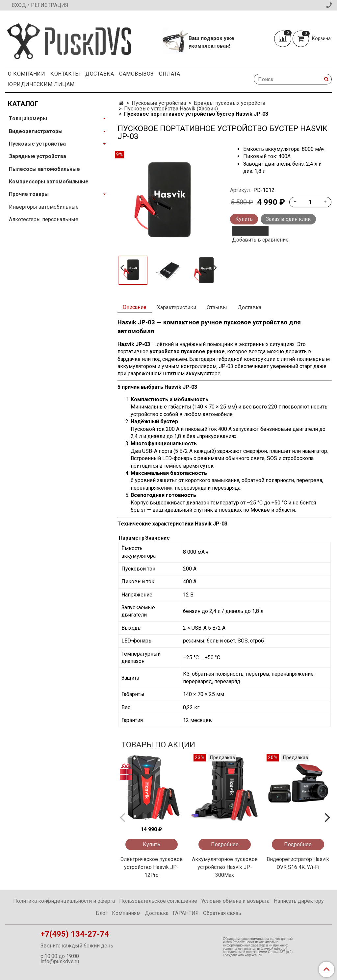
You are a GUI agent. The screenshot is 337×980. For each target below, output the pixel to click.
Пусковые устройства (159, 103)
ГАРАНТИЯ (186, 913)
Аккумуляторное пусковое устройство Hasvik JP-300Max (225, 867)
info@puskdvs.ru (60, 961)
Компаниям (126, 913)
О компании (26, 74)
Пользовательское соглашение (158, 901)
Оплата (170, 74)
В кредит (250, 231)
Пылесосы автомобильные (44, 169)
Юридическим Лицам (41, 84)
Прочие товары (29, 194)
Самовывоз (136, 74)
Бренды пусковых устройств (230, 103)
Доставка (100, 74)
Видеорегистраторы (36, 131)
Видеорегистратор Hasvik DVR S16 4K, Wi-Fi (298, 863)
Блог (102, 913)
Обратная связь (222, 913)
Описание (135, 307)
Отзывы (217, 307)
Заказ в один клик (288, 219)
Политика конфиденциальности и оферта (64, 901)
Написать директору (299, 901)
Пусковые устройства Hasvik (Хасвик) (171, 109)
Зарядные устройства (38, 156)
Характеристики (177, 307)
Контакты (65, 74)
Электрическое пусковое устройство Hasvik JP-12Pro (151, 867)
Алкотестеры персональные (44, 219)
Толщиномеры (28, 118)
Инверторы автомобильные (44, 207)
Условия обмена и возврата (235, 901)
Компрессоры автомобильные (49, 182)
